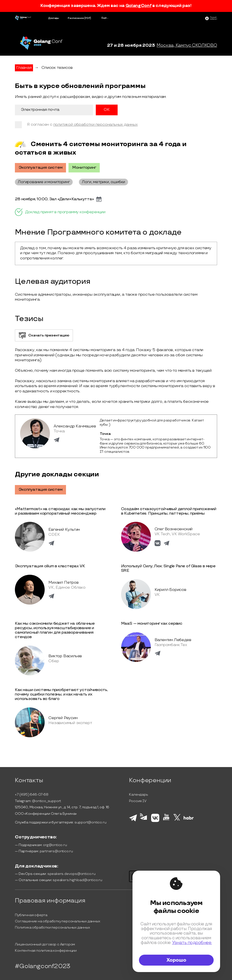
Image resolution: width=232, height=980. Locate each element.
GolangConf (139, 6)
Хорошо (176, 960)
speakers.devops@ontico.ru (71, 874)
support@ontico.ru (90, 822)
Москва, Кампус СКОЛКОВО (187, 45)
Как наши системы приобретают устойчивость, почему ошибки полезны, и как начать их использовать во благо (61, 694)
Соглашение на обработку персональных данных (57, 921)
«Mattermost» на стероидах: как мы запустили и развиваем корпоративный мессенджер (60, 511)
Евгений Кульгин (64, 530)
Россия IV (138, 801)
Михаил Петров (63, 583)
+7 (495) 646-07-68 (32, 795)
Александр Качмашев (75, 426)
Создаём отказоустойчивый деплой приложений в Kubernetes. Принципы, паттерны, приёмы (169, 511)
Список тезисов (57, 68)
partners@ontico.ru (56, 851)
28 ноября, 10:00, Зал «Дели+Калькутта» (54, 199)
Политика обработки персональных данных (52, 927)
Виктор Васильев (65, 656)
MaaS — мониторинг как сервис (152, 624)
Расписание (76, 18)
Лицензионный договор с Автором (45, 944)
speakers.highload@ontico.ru (77, 880)
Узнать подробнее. (192, 943)
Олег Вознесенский (174, 529)
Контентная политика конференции (46, 951)
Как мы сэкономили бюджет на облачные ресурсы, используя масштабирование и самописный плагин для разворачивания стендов (55, 630)
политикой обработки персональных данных (96, 125)
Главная (24, 68)
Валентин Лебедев (173, 640)
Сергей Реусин (63, 718)
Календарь (138, 795)
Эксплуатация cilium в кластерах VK (50, 566)
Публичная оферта (31, 915)
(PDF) (88, 18)
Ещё (104, 18)
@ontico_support (47, 801)
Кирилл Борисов (170, 590)
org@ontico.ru (55, 845)
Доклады (54, 18)
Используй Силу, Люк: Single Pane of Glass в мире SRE (168, 568)
